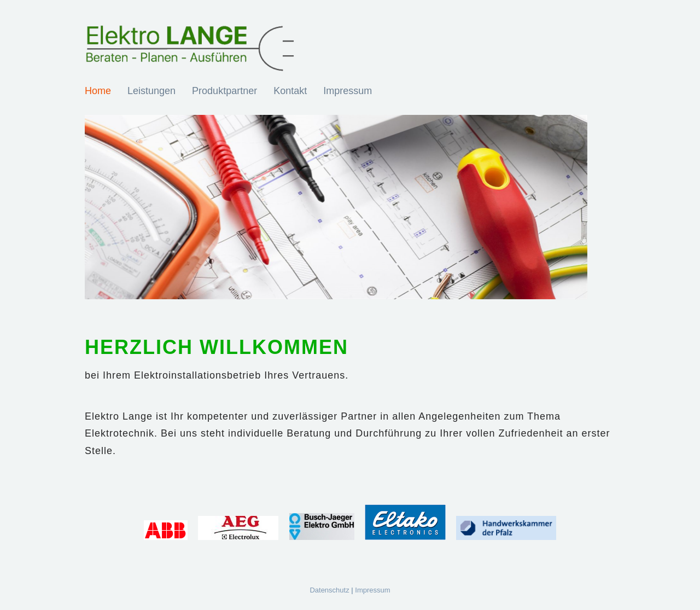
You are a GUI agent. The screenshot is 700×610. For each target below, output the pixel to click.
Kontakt (290, 91)
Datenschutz (329, 590)
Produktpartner (224, 91)
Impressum (348, 91)
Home (98, 91)
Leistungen (151, 91)
